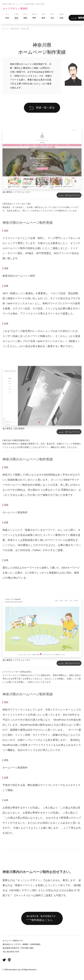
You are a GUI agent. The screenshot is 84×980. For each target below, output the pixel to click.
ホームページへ (73, 204)
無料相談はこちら (42, 918)
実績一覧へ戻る (45, 108)
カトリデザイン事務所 (15, 9)
